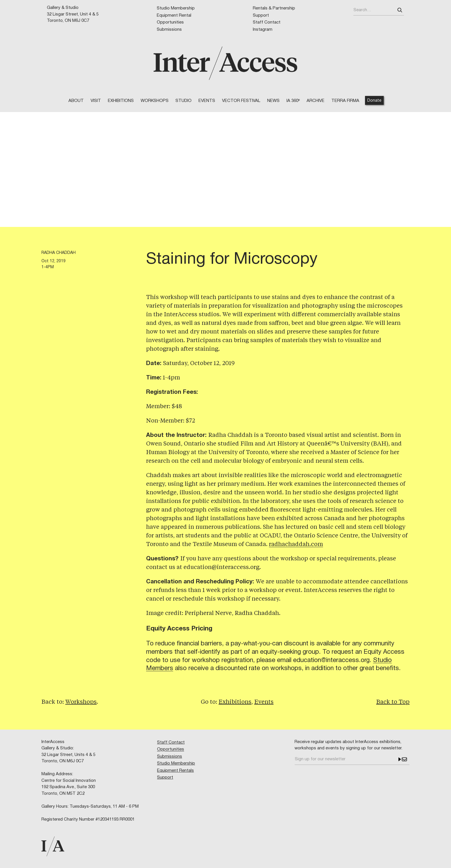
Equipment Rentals (175, 771)
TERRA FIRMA (345, 101)
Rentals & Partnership (274, 8)
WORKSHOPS (155, 101)
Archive (316, 101)
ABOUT (76, 101)
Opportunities (170, 22)
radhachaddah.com (296, 545)
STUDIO (184, 101)
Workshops (81, 702)
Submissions (169, 30)
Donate (374, 101)
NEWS (273, 101)
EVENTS (207, 101)
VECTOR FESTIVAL (241, 101)
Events (264, 702)
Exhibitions (121, 101)
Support (261, 16)
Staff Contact (267, 22)
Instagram (263, 30)
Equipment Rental (174, 16)
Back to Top (393, 702)
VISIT (96, 101)
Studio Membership (176, 8)
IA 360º (293, 101)
